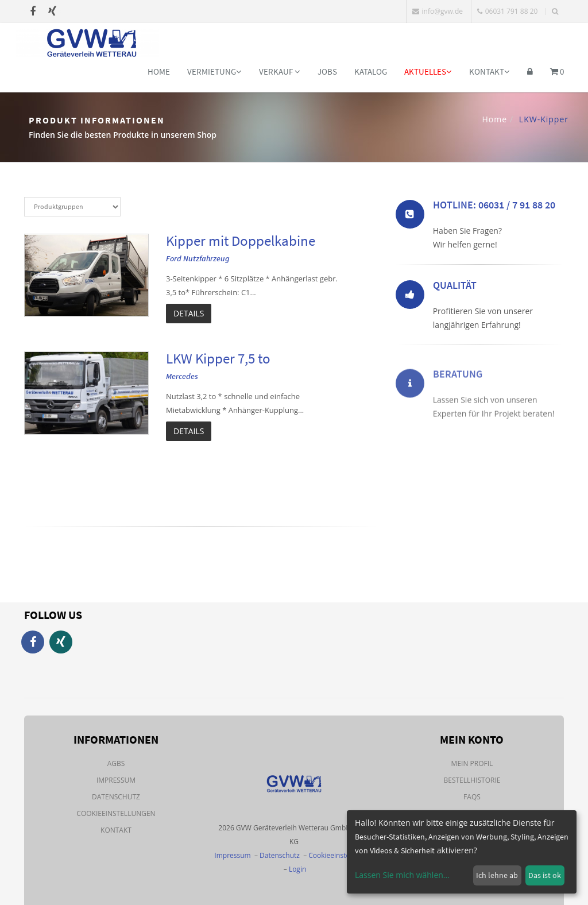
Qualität (455, 287)
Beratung (458, 406)
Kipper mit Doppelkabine (241, 241)
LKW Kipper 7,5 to (218, 358)
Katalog (371, 71)
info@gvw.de (438, 11)
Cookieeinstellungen (116, 813)
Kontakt (490, 71)
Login (297, 869)
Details (189, 313)
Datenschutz (116, 797)
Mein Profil (472, 763)
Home (159, 71)
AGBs (116, 763)
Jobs (327, 71)
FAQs (472, 797)
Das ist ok (545, 875)
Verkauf (280, 71)
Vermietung (214, 71)
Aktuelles (428, 71)
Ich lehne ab (497, 875)
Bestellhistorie (472, 780)
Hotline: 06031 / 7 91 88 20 (494, 207)
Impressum (116, 780)
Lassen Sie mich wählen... (402, 875)
